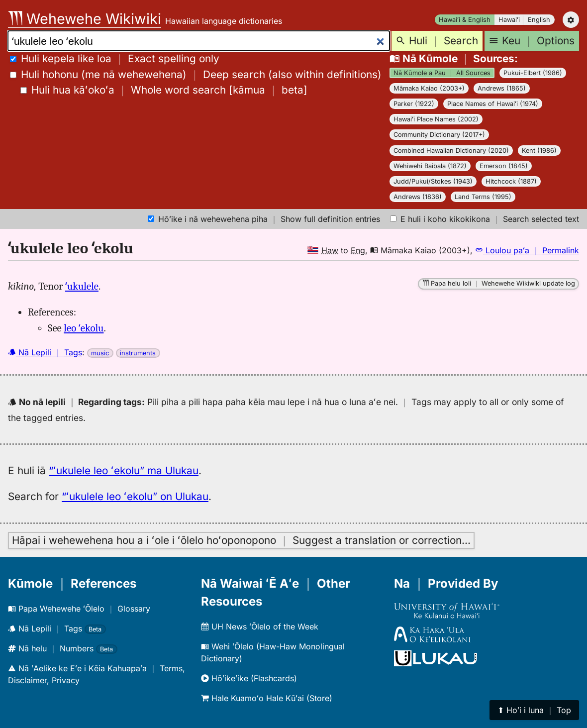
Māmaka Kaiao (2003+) (429, 88)
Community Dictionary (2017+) (439, 135)
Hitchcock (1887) (511, 181)
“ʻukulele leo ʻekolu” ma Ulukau (124, 470)
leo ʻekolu (84, 328)
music (100, 353)
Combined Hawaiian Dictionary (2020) (451, 151)
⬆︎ (534, 710)
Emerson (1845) (504, 166)
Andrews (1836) (418, 197)
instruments (138, 353)
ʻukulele (82, 286)
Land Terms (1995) (483, 197)
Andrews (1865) (502, 88)
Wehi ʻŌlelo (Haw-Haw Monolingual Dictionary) (273, 652)
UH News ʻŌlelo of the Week (260, 626)
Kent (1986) (539, 151)
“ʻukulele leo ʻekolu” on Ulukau (135, 496)
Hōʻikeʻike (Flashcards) (249, 678)
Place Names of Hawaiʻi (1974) (493, 104)
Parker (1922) (414, 104)
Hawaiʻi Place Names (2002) (436, 119)
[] (164, 90)
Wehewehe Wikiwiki (85, 19)
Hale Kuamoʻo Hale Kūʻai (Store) (267, 698)
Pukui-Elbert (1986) (533, 73)
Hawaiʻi (509, 20)
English (539, 20)
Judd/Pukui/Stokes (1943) (433, 181)
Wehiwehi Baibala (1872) (430, 166)
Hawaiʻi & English (465, 20)
